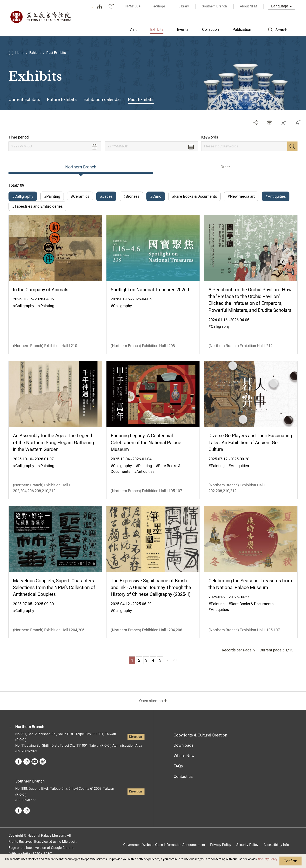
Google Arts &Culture (43, 767)
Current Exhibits (24, 99)
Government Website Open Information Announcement (164, 850)
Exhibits (35, 53)
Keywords (210, 137)
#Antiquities (276, 196)
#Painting (52, 196)
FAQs (178, 772)
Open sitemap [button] (151, 707)
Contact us (183, 782)
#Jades (106, 196)
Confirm (290, 861)
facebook (18, 767)
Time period (19, 137)
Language (280, 6)
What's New (184, 762)
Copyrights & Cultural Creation (200, 741)
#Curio (156, 196)
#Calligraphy (23, 196)
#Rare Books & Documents (194, 196)
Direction (136, 743)
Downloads (184, 751)
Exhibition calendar (102, 99)
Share (255, 122)
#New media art (241, 196)
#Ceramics (80, 196)
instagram (27, 767)
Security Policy (268, 859)
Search (292, 146)
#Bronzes (131, 196)
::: (92, 6)
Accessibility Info (276, 850)
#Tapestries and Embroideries (37, 209)
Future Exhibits (62, 99)
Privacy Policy (221, 850)
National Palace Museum (40, 17)
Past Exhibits (56, 53)
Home (20, 53)
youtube (35, 767)
